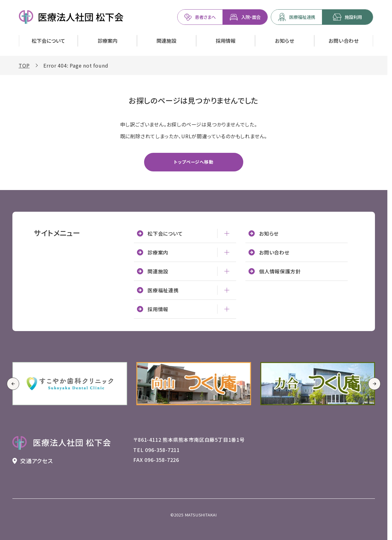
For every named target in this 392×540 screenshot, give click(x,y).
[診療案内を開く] (107, 41)
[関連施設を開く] (167, 41)
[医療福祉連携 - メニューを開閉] (227, 290)
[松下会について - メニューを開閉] (227, 233)
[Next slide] (374, 384)
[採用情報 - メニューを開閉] (227, 309)
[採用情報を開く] (226, 41)
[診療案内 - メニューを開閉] (227, 252)
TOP (24, 65)
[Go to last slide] (13, 384)
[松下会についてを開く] (48, 41)
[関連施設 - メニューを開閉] (227, 271)
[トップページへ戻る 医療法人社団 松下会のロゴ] (62, 443)
